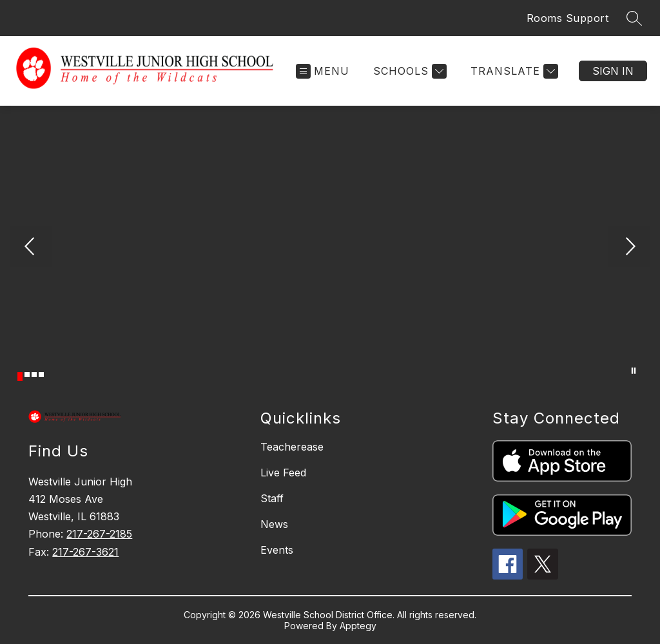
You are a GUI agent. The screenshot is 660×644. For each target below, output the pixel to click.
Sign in (613, 71)
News (274, 524)
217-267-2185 (99, 534)
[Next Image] (629, 248)
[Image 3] (34, 375)
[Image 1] (20, 376)
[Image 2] (27, 375)
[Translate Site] (513, 71)
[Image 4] (41, 375)
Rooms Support (568, 18)
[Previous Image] (31, 248)
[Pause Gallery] (634, 371)
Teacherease (292, 447)
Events (277, 550)
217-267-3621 (85, 552)
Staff (272, 498)
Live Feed (283, 473)
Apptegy (358, 626)
